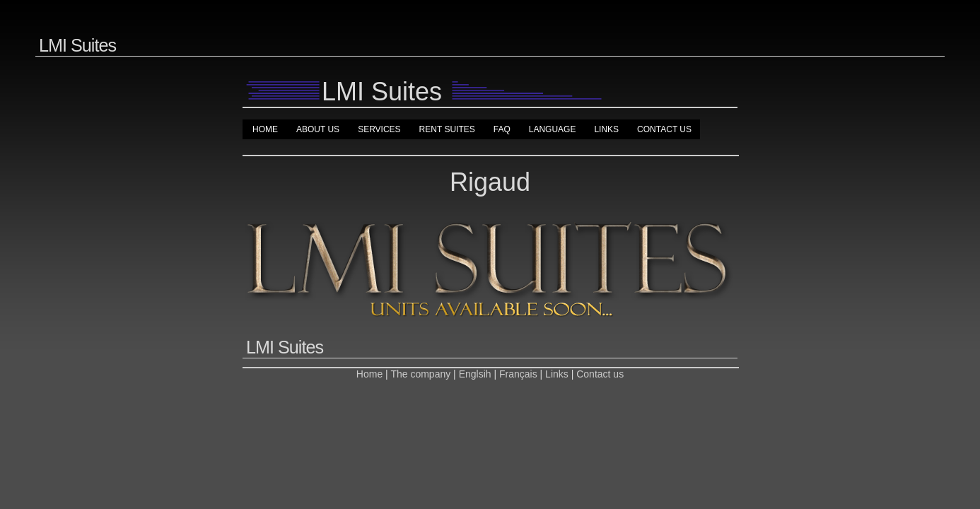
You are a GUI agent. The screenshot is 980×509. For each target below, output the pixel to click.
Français (518, 374)
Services (379, 129)
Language (553, 129)
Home (265, 129)
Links (606, 129)
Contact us (664, 129)
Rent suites (447, 129)
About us (318, 129)
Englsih (475, 374)
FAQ (502, 129)
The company (422, 374)
